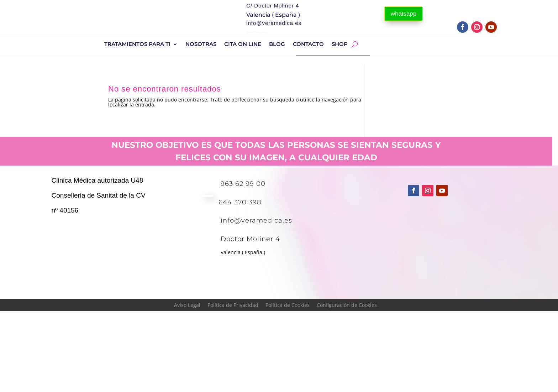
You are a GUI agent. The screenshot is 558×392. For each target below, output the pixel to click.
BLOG (277, 45)
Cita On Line (243, 45)
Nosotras (201, 45)
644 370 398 (240, 202)
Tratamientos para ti (137, 45)
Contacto (308, 45)
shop (340, 45)
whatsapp (404, 14)
